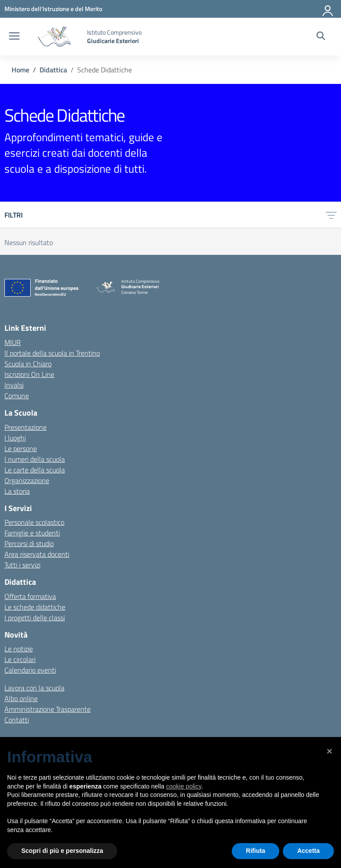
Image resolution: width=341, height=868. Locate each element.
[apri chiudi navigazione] (14, 37)
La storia (17, 491)
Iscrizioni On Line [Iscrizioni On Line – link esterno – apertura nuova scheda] (29, 374)
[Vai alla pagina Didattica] (53, 70)
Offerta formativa (30, 596)
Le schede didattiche (35, 607)
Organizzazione (27, 480)
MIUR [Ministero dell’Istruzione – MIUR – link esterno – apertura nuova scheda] (13, 342)
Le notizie (19, 649)
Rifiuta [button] (256, 851)
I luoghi (15, 438)
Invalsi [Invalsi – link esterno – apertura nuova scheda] (14, 385)
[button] (329, 751)
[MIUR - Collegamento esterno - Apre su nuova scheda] (53, 9)
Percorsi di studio (29, 543)
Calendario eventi (30, 670)
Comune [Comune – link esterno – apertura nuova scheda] (17, 396)
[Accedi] (328, 9)
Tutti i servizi (22, 565)
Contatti (17, 720)
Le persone (21, 448)
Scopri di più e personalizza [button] (62, 851)
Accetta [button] (308, 851)
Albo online (21, 698)
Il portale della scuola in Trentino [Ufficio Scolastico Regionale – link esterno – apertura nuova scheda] (52, 353)
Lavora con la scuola (34, 688)
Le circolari (20, 659)
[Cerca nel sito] (321, 37)
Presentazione (26, 427)
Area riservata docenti (37, 554)
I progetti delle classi (35, 618)
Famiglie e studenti (32, 533)
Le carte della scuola (35, 470)
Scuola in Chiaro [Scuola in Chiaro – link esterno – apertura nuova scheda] (28, 364)
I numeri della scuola (35, 459)
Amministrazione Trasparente (48, 709)
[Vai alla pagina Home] (20, 70)
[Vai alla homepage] (54, 37)
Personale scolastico (34, 522)
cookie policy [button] (184, 786)
